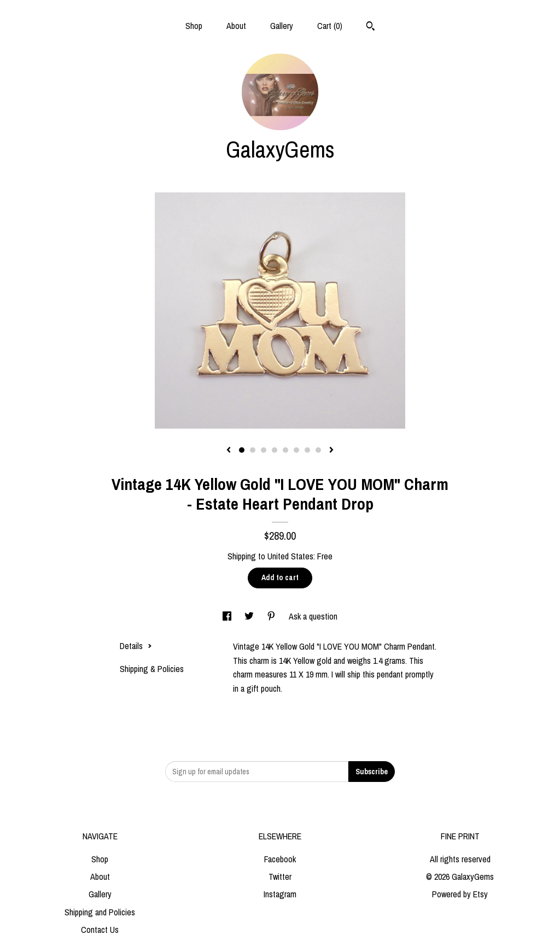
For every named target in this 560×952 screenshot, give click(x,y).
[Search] (371, 27)
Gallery (282, 26)
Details (136, 646)
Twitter (280, 877)
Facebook (280, 859)
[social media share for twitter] (250, 616)
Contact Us (100, 930)
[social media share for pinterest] (272, 616)
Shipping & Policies (152, 669)
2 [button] (253, 450)
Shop (194, 26)
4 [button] (275, 450)
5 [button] (285, 450)
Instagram (280, 894)
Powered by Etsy (460, 894)
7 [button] (307, 450)
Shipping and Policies (100, 912)
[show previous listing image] (229, 451)
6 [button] (296, 450)
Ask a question (313, 616)
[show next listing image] (331, 451)
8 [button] (318, 450)
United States (290, 556)
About (236, 26)
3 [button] (264, 450)
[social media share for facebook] (228, 616)
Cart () (330, 26)
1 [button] (242, 450)
